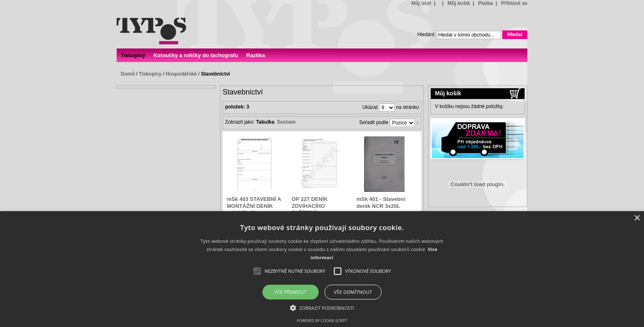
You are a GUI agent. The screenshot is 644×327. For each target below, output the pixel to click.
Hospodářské (181, 74)
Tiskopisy (150, 74)
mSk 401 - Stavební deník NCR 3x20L (381, 202)
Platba (485, 3)
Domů (128, 74)
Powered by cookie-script (322, 321)
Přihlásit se (514, 3)
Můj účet (421, 3)
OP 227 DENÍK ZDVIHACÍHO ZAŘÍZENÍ (310, 206)
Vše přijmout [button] (290, 292)
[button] (322, 307)
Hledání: (427, 35)
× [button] (637, 218)
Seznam (286, 122)
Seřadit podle (374, 123)
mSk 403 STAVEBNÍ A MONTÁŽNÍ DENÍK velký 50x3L (254, 206)
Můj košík (459, 3)
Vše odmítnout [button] (353, 292)
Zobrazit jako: (240, 122)
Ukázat (370, 108)
